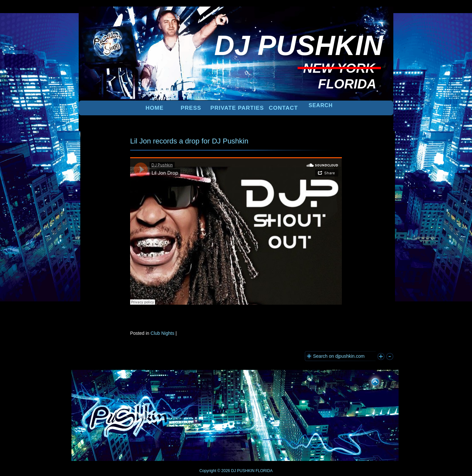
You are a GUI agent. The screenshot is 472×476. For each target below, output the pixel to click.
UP (371, 381)
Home (155, 108)
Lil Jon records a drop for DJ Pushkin (189, 141)
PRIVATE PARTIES (237, 108)
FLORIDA (264, 471)
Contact (283, 108)
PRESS (191, 108)
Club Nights (162, 333)
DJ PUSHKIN (242, 471)
